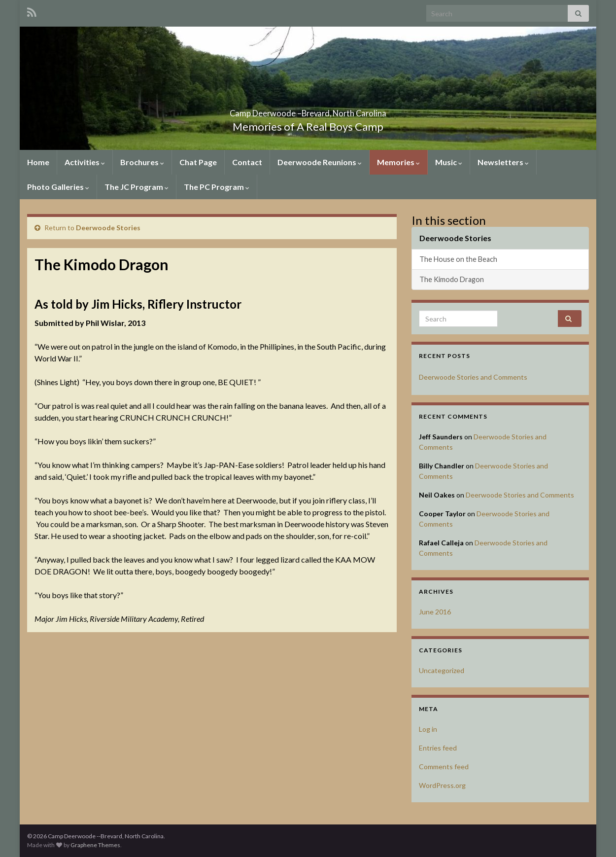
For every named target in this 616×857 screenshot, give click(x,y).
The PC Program (217, 187)
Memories (398, 162)
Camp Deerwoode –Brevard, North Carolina (308, 110)
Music (449, 162)
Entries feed (438, 748)
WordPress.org (442, 785)
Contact (247, 162)
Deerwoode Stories (108, 228)
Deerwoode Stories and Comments (473, 377)
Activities (85, 162)
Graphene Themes (95, 845)
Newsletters (503, 162)
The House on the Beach (458, 259)
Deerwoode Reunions (320, 162)
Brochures (142, 162)
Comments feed (444, 767)
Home (38, 162)
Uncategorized (442, 670)
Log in (428, 729)
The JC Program (137, 187)
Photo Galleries (58, 187)
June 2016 (435, 612)
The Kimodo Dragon (452, 279)
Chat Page (198, 162)
